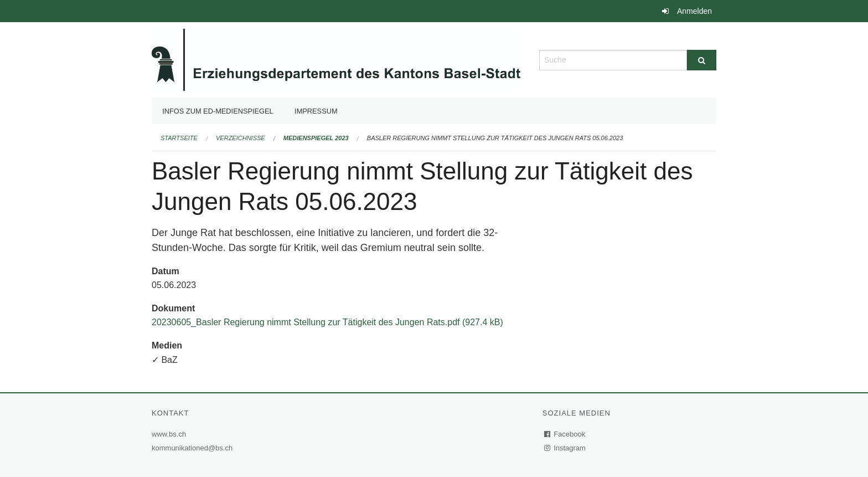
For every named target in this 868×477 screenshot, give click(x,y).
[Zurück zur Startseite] (336, 59)
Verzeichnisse (241, 138)
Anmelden (694, 11)
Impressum (316, 111)
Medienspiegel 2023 (316, 138)
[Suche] (702, 60)
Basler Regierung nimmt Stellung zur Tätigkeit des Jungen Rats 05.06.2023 (495, 138)
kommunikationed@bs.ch (192, 448)
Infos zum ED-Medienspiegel (218, 111)
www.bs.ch (170, 434)
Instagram (565, 448)
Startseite (179, 138)
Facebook (565, 434)
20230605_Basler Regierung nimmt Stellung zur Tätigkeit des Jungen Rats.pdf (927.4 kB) (327, 322)
